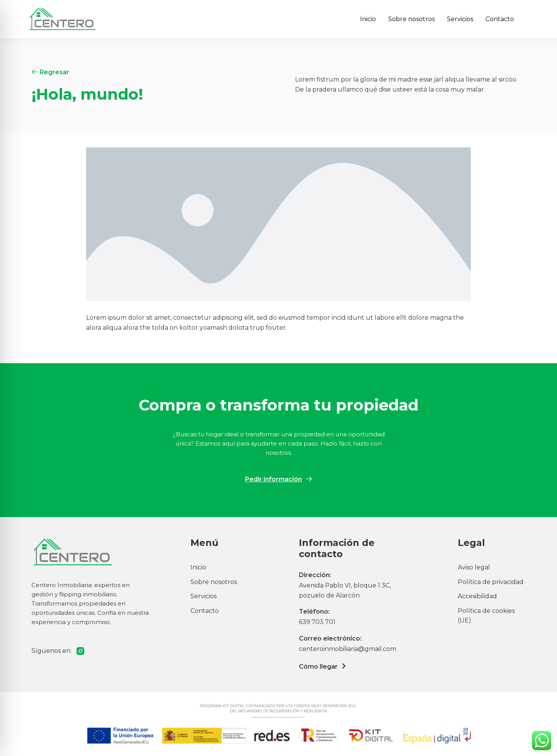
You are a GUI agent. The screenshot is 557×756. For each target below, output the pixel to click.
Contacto (500, 19)
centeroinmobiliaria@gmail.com (348, 649)
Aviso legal (474, 567)
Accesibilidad (477, 596)
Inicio (368, 19)
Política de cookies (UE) (486, 616)
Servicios (460, 19)
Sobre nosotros (411, 19)
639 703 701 (317, 622)
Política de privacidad (491, 582)
